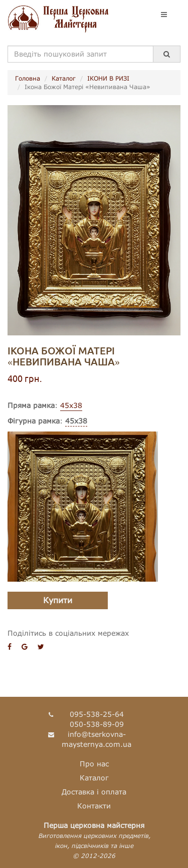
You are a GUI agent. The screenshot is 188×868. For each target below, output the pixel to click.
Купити (58, 600)
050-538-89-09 (97, 724)
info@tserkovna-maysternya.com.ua (97, 739)
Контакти (94, 806)
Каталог (64, 78)
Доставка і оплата (94, 792)
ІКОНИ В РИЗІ (108, 78)
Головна (28, 78)
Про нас (94, 764)
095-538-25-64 (97, 714)
